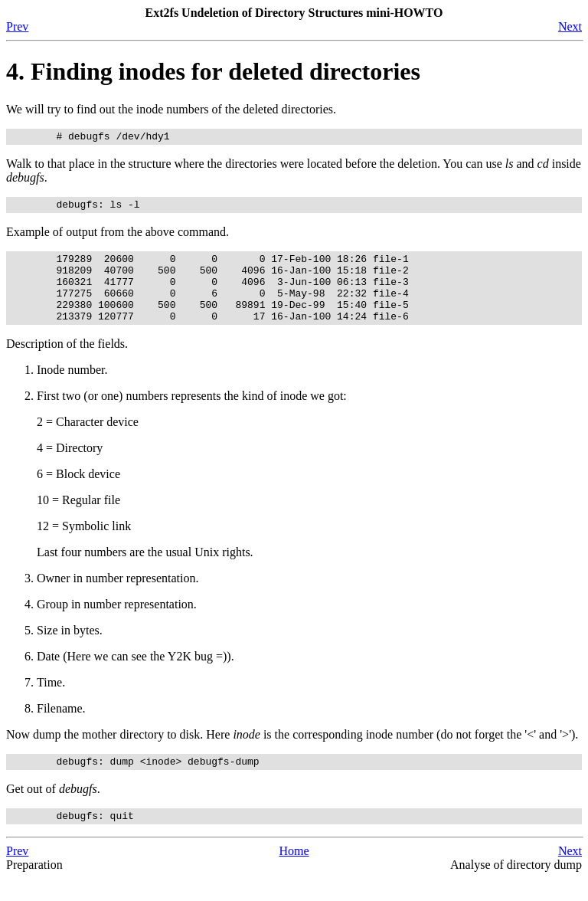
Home (294, 874)
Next (570, 26)
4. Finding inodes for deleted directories (213, 71)
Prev (17, 26)
